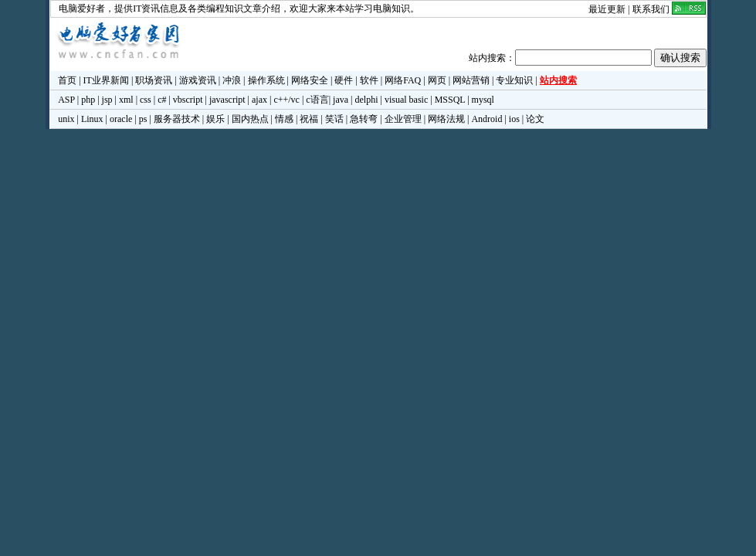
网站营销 (471, 80)
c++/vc (286, 100)
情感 (284, 119)
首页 (67, 80)
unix (66, 119)
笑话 (334, 119)
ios (514, 119)
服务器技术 (177, 119)
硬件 (344, 80)
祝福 (309, 119)
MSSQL (450, 100)
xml (126, 100)
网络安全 (310, 80)
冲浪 (232, 80)
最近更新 (607, 9)
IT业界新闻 (106, 80)
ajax (259, 100)
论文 (535, 119)
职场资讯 (154, 80)
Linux (92, 119)
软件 (369, 80)
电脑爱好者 (82, 8)
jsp (107, 100)
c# (162, 100)
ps (143, 119)
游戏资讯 (198, 80)
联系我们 (651, 9)
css (146, 100)
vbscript (188, 100)
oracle (121, 119)
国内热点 (250, 119)
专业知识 (514, 80)
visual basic (406, 100)
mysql (483, 100)
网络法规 (446, 119)
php (88, 100)
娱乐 (215, 119)
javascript (227, 100)
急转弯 (364, 119)
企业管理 (403, 119)
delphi (366, 100)
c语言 (317, 100)
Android (486, 119)
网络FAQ (403, 80)
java (341, 100)
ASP (66, 100)
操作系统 (266, 80)
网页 (437, 80)
